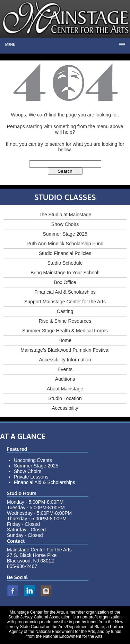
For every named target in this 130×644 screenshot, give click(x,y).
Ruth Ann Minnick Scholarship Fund (65, 244)
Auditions (65, 379)
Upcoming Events (33, 460)
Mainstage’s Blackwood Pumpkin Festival (65, 350)
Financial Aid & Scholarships (65, 292)
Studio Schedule (65, 263)
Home (65, 340)
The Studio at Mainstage (65, 215)
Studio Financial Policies (65, 253)
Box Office (65, 282)
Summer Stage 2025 (65, 234)
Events (65, 369)
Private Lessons (31, 477)
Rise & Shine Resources (65, 321)
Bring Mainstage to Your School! (65, 273)
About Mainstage (65, 389)
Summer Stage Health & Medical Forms (65, 331)
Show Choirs (65, 224)
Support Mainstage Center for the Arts (65, 302)
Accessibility (65, 408)
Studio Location (65, 398)
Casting (65, 311)
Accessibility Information (65, 360)
